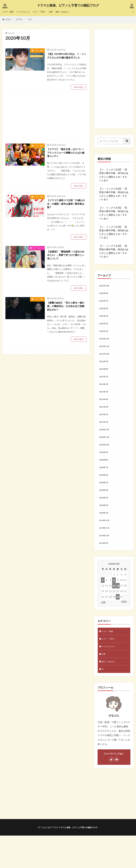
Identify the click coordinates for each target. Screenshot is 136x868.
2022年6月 (105, 311)
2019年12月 (106, 545)
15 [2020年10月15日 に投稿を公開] (114, 613)
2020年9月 (105, 470)
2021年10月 (106, 361)
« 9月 (103, 630)
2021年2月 (105, 428)
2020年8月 (105, 478)
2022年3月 (105, 320)
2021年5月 (105, 403)
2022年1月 (105, 336)
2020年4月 (105, 512)
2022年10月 (106, 286)
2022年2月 (105, 328)
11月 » (124, 629)
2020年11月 (106, 453)
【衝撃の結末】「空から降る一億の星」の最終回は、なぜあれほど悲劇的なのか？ (67, 317)
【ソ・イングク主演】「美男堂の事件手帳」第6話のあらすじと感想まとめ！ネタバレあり (114, 194)
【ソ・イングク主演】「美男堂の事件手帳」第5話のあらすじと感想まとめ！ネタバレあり (114, 213)
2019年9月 (105, 570)
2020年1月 (105, 537)
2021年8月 (105, 378)
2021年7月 (105, 386)
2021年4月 (105, 412)
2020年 (19, 19)
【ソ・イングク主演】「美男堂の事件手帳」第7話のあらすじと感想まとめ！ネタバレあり (114, 175)
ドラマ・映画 (9, 12)
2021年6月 (105, 395)
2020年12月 (106, 445)
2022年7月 (105, 303)
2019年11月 (106, 554)
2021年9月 (105, 370)
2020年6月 (105, 495)
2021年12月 (106, 345)
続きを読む (78, 92)
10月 (30, 19)
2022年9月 (105, 294)
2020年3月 (105, 520)
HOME (8, 19)
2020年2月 (105, 528)
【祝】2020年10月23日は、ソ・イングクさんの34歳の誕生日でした (67, 58)
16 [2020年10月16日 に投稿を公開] (118, 613)
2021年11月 (106, 353)
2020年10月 (106, 462)
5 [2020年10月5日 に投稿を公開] (103, 608)
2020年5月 (105, 503)
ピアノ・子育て (47, 12)
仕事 (60, 12)
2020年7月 (105, 487)
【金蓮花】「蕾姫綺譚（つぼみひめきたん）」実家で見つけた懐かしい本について (67, 264)
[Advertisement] (46, 122)
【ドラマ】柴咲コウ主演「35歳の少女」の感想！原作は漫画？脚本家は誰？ (67, 211)
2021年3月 (105, 420)
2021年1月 (105, 437)
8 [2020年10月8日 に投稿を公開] (114, 608)
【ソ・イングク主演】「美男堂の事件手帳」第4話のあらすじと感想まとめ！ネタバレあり (114, 232)
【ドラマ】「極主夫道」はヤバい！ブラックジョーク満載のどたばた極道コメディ (67, 159)
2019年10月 (106, 562)
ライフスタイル (27, 12)
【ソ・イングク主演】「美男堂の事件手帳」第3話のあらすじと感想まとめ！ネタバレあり (114, 251)
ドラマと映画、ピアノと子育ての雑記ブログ (68, 5)
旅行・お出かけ (74, 12)
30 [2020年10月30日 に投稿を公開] (118, 624)
